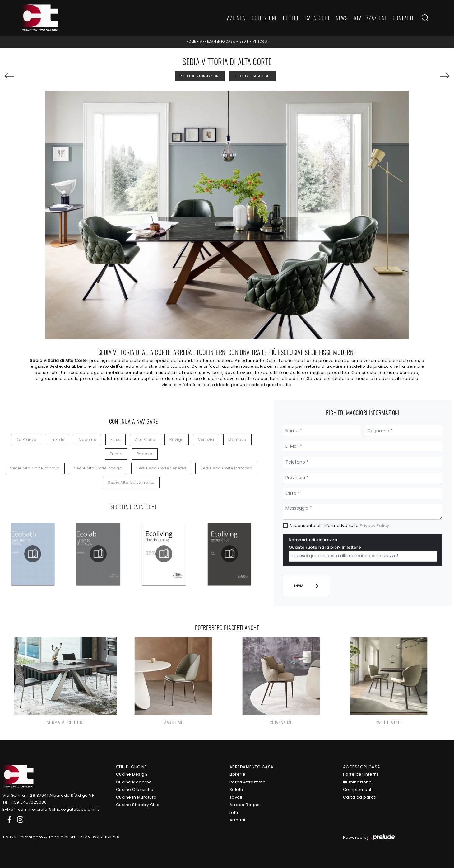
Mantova (237, 439)
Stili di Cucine (132, 767)
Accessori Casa (362, 767)
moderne (88, 439)
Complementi (358, 789)
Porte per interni (361, 774)
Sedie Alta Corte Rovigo (98, 468)
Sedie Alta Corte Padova (35, 468)
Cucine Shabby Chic (138, 805)
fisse (116, 439)
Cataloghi (318, 18)
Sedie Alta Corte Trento (131, 482)
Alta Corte (145, 439)
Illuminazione (357, 782)
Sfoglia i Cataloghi (253, 76)
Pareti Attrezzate (248, 782)
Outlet (291, 18)
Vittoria (260, 42)
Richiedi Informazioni (200, 76)
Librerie (238, 774)
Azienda (236, 18)
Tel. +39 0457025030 (25, 802)
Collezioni (264, 18)
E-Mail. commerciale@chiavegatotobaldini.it (51, 809)
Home (191, 42)
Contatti (403, 18)
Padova (145, 454)
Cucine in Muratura (136, 797)
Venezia (206, 439)
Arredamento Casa (218, 42)
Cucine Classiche (135, 789)
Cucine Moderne (134, 782)
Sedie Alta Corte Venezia (161, 468)
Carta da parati (360, 797)
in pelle (58, 439)
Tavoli (236, 797)
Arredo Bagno (245, 805)
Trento (116, 454)
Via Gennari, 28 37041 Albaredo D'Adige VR (49, 795)
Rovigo (177, 439)
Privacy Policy (375, 526)
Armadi (237, 820)
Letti (234, 812)
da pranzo (26, 439)
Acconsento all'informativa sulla (339, 526)
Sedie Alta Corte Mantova (226, 468)
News (342, 18)
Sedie (244, 42)
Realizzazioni (370, 18)
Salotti (236, 789)
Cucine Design (132, 774)
